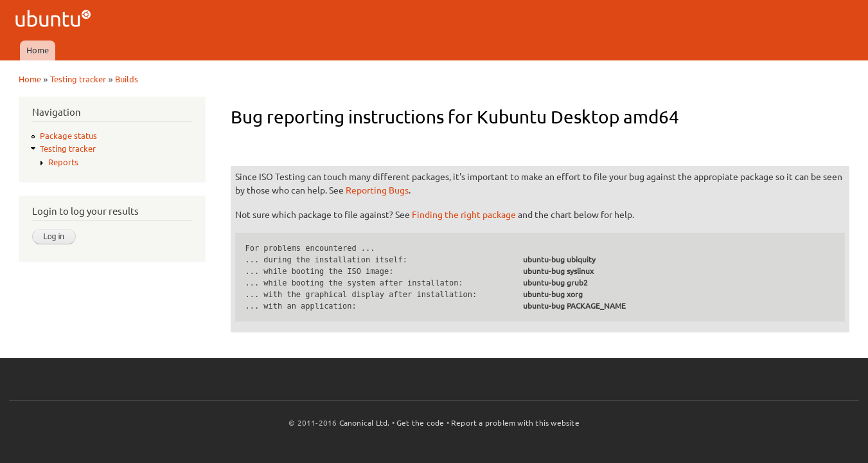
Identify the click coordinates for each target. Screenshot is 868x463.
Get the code (420, 423)
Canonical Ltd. (365, 423)
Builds (127, 79)
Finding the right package (464, 215)
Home (38, 50)
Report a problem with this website (515, 423)
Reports (63, 162)
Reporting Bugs (377, 190)
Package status (68, 136)
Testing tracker (78, 79)
